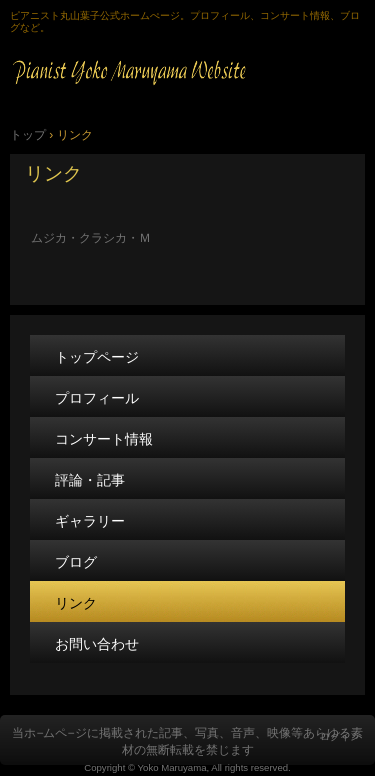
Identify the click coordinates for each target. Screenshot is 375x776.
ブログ (76, 562)
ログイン (340, 736)
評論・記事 (90, 480)
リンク (53, 173)
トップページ (97, 357)
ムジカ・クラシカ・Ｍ (103, 238)
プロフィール (97, 398)
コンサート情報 (104, 439)
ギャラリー (90, 521)
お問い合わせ (97, 644)
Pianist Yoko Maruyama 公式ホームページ (187, 71)
